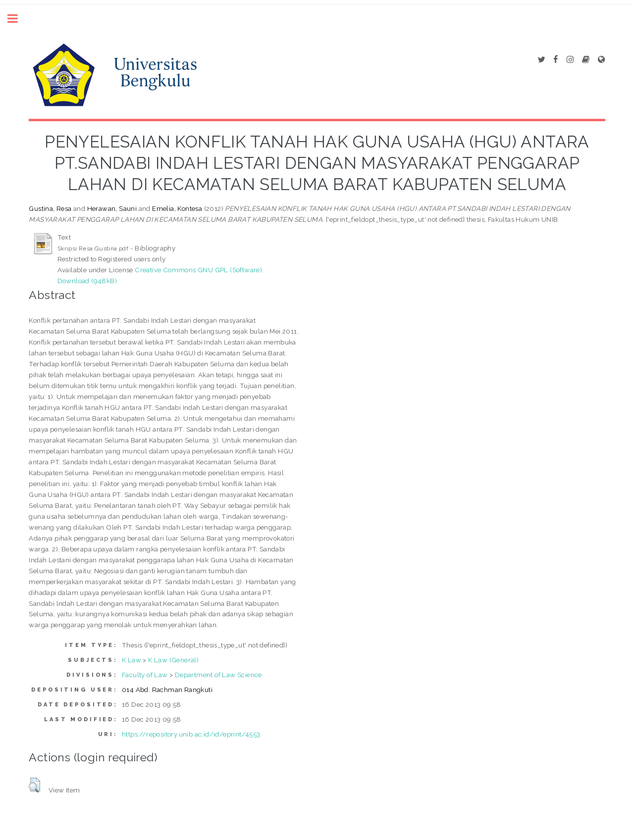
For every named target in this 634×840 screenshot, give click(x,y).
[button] (34, 785)
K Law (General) (173, 660)
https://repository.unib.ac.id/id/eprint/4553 (191, 734)
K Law (132, 660)
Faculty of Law (145, 675)
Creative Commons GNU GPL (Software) (198, 270)
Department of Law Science (218, 675)
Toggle (18, 19)
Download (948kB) (87, 281)
